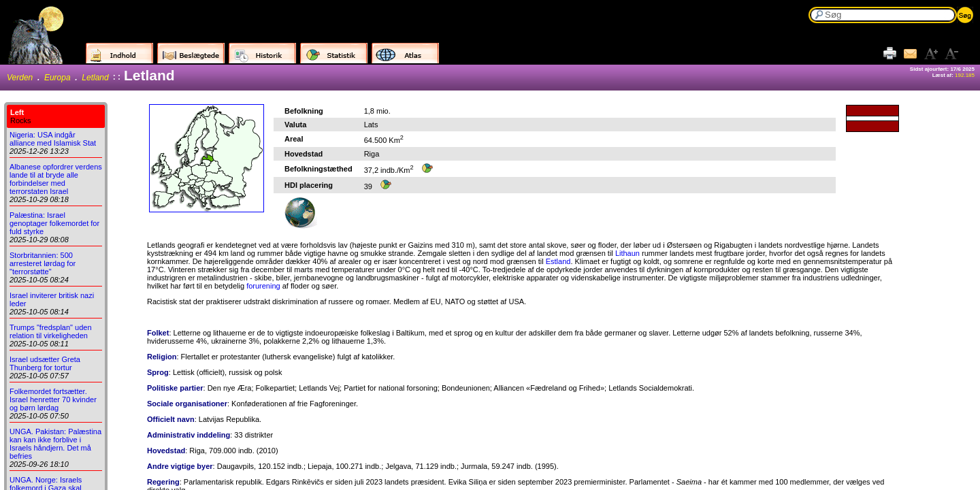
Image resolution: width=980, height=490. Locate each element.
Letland (95, 78)
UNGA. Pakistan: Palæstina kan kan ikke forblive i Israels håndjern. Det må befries (55, 444)
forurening (263, 286)
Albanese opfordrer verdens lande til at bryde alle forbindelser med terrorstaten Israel (56, 179)
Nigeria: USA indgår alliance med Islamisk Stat (53, 139)
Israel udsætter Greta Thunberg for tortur (45, 363)
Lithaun (627, 253)
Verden (20, 78)
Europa (58, 78)
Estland (558, 261)
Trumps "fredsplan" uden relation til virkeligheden (51, 331)
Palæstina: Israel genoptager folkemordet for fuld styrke (54, 223)
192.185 (965, 75)
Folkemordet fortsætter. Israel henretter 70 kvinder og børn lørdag (53, 399)
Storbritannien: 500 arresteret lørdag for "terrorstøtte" (43, 263)
